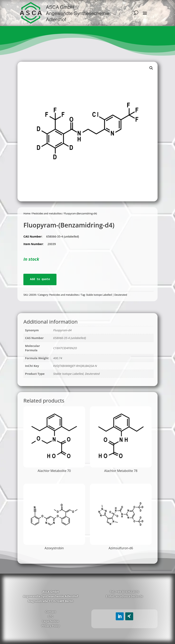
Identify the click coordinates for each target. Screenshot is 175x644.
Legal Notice (51, 621)
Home (27, 214)
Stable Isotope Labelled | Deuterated (106, 295)
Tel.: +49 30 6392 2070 (124, 592)
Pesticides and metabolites (47, 214)
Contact (51, 612)
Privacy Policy (51, 626)
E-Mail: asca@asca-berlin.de (124, 596)
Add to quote (40, 279)
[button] (151, 68)
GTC (51, 616)
